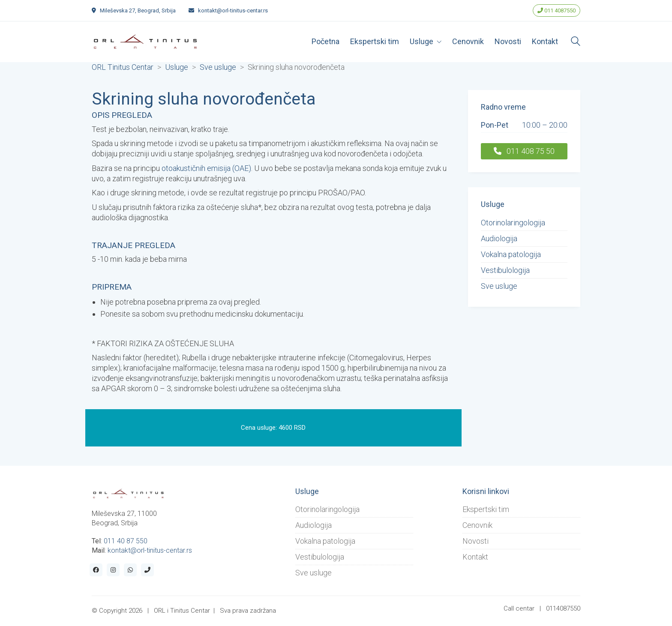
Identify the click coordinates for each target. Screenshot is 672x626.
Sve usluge (499, 286)
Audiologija (499, 238)
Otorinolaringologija (513, 223)
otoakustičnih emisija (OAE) (206, 168)
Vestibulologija (505, 270)
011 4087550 (556, 10)
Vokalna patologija (511, 254)
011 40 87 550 (126, 541)
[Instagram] (113, 570)
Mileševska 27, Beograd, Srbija (138, 10)
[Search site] (576, 42)
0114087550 (563, 608)
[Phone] (147, 570)
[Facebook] (96, 570)
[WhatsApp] (130, 570)
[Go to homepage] (145, 42)
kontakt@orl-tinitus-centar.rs (233, 10)
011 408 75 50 (524, 151)
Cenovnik (477, 525)
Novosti (475, 541)
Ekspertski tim (486, 509)
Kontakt (475, 557)
